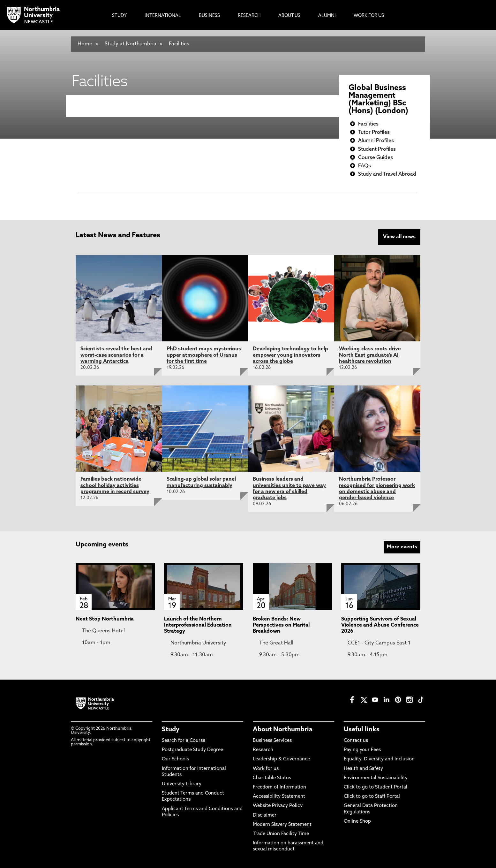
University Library (182, 784)
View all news (399, 237)
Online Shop (357, 821)
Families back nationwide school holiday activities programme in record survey (115, 485)
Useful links (362, 729)
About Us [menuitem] (289, 16)
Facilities (179, 44)
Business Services (272, 740)
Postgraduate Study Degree (192, 750)
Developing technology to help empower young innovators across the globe (290, 355)
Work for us (266, 768)
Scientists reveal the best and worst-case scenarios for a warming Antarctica (116, 355)
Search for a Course (184, 740)
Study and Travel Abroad (387, 174)
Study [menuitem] (119, 16)
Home (85, 44)
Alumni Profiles (376, 141)
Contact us (356, 740)
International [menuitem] (163, 16)
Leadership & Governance (281, 759)
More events (402, 547)
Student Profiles (377, 149)
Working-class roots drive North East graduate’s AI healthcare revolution (370, 355)
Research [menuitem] (249, 16)
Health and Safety (363, 768)
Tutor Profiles (374, 133)
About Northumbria (283, 729)
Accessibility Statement (279, 796)
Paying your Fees (362, 750)
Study (171, 729)
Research (263, 750)
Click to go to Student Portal (376, 787)
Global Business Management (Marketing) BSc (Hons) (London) (378, 100)
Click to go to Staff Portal (372, 796)
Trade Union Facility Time (281, 833)
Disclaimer (265, 815)
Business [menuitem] (209, 16)
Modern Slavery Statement (282, 824)
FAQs (364, 166)
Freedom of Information (279, 787)
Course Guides (376, 158)
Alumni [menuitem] (327, 16)
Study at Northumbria (131, 44)
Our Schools (175, 759)
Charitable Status (272, 777)
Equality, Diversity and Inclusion (379, 759)
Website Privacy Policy (278, 806)
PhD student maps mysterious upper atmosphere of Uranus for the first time (204, 355)
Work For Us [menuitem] (369, 16)
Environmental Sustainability (376, 777)
